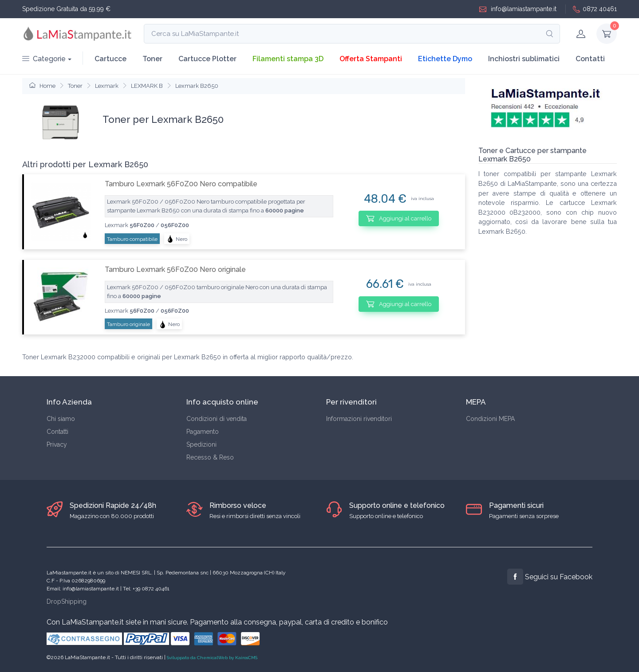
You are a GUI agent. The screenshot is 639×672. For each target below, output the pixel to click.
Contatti (590, 59)
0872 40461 (595, 9)
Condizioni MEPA (490, 419)
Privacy (57, 444)
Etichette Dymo (445, 59)
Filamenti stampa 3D (288, 59)
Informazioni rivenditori (359, 419)
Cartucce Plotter (207, 59)
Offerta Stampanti (371, 59)
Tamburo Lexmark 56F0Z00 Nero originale (175, 269)
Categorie (44, 59)
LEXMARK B (147, 86)
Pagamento (203, 432)
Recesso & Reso (210, 457)
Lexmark (107, 86)
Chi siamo (61, 419)
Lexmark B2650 (197, 86)
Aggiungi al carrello (399, 218)
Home (42, 86)
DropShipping (67, 601)
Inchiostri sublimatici (524, 59)
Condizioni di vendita (217, 419)
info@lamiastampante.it (518, 9)
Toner (152, 59)
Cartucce (110, 59)
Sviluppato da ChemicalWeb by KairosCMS (212, 658)
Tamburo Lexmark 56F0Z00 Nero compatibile (181, 184)
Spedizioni (201, 444)
